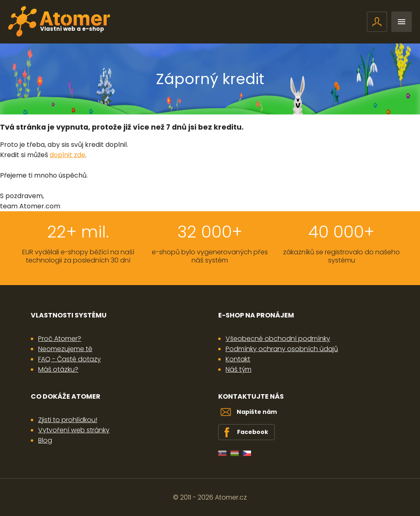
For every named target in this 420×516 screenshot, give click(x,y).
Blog (45, 440)
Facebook (253, 432)
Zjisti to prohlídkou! (68, 420)
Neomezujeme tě (65, 349)
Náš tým (239, 369)
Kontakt (238, 359)
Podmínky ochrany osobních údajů (282, 349)
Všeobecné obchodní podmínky (278, 339)
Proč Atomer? (60, 339)
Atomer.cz (231, 497)
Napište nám (257, 412)
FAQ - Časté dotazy (70, 359)
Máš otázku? (58, 369)
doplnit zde (67, 155)
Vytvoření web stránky (74, 430)
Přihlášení (377, 22)
